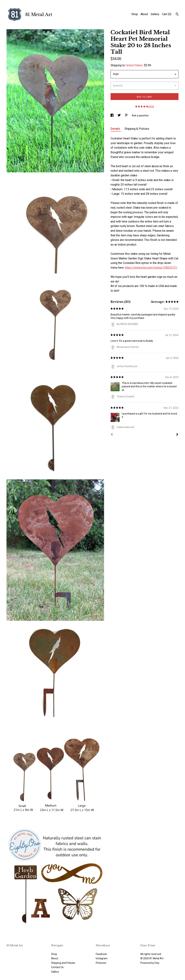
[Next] (177, 435)
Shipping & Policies (137, 129)
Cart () (167, 14)
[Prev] (112, 435)
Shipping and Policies (63, 963)
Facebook (101, 954)
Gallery (155, 14)
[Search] (177, 15)
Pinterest (101, 963)
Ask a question (140, 115)
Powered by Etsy (150, 963)
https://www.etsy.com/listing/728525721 (151, 268)
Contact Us (57, 967)
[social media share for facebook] (112, 115)
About (144, 14)
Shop (135, 14)
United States (134, 65)
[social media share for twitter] (119, 115)
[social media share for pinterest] (127, 115)
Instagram (102, 958)
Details (116, 129)
